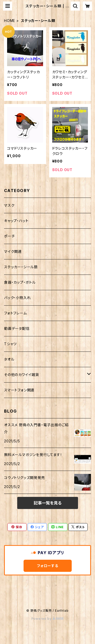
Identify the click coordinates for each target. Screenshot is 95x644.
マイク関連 (13, 251)
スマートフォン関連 (19, 390)
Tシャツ (10, 344)
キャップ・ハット (16, 221)
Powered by (48, 619)
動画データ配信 (17, 328)
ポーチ (9, 236)
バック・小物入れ (17, 298)
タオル (9, 359)
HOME (10, 21)
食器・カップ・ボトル (20, 282)
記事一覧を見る (48, 503)
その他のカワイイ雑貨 (22, 375)
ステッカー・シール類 (21, 267)
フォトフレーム (15, 313)
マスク (9, 205)
